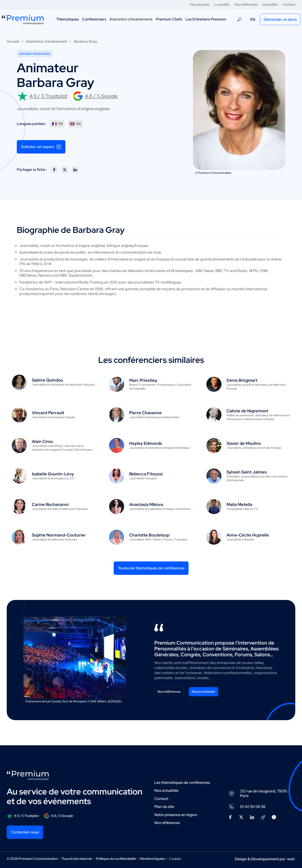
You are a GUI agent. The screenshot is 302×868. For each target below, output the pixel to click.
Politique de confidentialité (116, 859)
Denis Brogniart (242, 380)
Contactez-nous (25, 832)
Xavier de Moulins (244, 443)
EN (253, 19)
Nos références (246, 5)
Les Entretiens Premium (206, 19)
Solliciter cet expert (41, 147)
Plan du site (164, 807)
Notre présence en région (176, 815)
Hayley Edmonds (146, 443)
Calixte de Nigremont (247, 411)
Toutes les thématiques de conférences (151, 568)
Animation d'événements (131, 19)
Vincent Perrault (48, 413)
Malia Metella (239, 504)
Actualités (270, 5)
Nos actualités (166, 790)
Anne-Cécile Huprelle (248, 535)
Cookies (175, 859)
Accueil (13, 41)
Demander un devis (280, 19)
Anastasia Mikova (146, 504)
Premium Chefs (169, 19)
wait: (291, 859)
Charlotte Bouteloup (149, 535)
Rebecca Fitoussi (146, 474)
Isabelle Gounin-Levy (53, 474)
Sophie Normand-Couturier (59, 535)
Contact (289, 5)
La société (222, 5)
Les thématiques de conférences (182, 782)
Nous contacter (203, 692)
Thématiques (67, 19)
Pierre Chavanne (145, 413)
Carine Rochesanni (50, 504)
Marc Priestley (143, 380)
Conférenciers (94, 19)
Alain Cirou (42, 441)
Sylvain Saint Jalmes (247, 472)
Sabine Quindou (48, 380)
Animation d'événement (46, 41)
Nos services (200, 5)
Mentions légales (152, 859)
